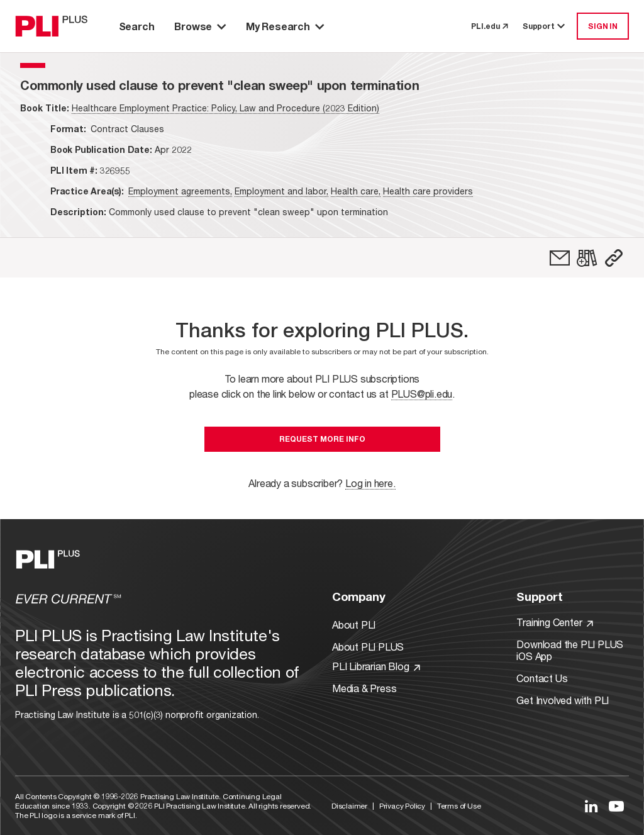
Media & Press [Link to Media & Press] (364, 688)
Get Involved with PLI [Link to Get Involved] (563, 700)
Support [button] (545, 26)
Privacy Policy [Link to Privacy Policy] (402, 806)
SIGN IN (603, 26)
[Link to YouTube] (616, 806)
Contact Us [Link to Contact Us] (542, 678)
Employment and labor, (281, 191)
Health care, (356, 191)
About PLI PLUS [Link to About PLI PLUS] (368, 647)
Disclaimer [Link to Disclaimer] (349, 806)
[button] (614, 258)
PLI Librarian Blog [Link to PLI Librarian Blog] (376, 666)
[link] (560, 258)
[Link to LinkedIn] (591, 806)
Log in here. (370, 483)
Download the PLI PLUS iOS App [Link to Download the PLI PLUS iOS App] (570, 650)
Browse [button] (200, 26)
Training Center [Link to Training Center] (555, 622)
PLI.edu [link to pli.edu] (489, 26)
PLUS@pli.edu (422, 394)
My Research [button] (285, 26)
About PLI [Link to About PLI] (354, 625)
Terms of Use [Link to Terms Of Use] (459, 806)
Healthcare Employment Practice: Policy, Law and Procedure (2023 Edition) (225, 108)
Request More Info (322, 439)
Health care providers (428, 191)
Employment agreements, (180, 191)
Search (137, 26)
